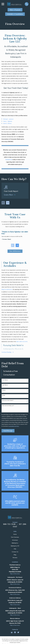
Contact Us (15, 552)
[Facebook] (15, 632)
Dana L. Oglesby (8, 121)
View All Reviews (15, 251)
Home (15, 534)
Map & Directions (15, 574)
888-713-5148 (9, 524)
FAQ (15, 549)
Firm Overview (15, 537)
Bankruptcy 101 (15, 546)
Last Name (5, 385)
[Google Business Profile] (12, 632)
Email (4, 395)
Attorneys (15, 540)
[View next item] (8, 203)
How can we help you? (8, 406)
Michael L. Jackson (8, 119)
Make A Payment (15, 10)
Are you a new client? (8, 400)
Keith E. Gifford (7, 123)
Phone (4, 390)
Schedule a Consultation (15, 14)
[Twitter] (18, 632)
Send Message (8, 431)
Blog (15, 555)
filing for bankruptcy (7, 289)
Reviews (15, 558)
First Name (5, 380)
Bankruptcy (15, 543)
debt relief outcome (22, 342)
